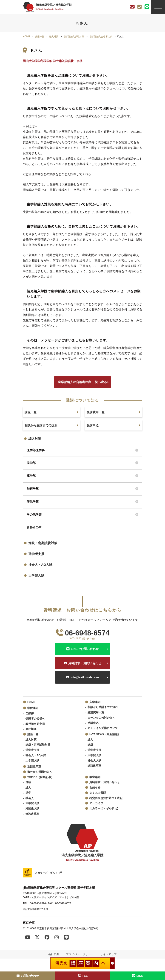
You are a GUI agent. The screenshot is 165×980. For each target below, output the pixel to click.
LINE (137, 976)
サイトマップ (108, 954)
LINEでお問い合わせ (85, 649)
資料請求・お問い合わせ (85, 663)
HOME (31, 702)
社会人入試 (94, 760)
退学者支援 (36, 554)
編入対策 (35, 439)
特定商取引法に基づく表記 (106, 798)
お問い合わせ (28, 976)
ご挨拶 (30, 713)
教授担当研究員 (35, 724)
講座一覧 (33, 734)
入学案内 (95, 702)
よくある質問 (98, 793)
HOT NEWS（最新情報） (105, 734)
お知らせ (95, 787)
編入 (90, 739)
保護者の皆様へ (35, 719)
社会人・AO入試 (40, 565)
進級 (90, 745)
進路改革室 (34, 766)
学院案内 (33, 708)
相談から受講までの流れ (103, 707)
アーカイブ (96, 803)
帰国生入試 (32, 808)
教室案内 (95, 777)
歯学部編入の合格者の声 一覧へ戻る (82, 382)
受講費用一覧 (96, 712)
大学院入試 (36, 576)
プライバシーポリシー (80, 954)
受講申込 (93, 723)
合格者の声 (34, 527)
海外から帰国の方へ (40, 772)
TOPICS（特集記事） (41, 777)
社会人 (30, 798)
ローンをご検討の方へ (101, 718)
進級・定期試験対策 (43, 543)
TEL (83, 976)
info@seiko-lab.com (85, 677)
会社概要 (31, 729)
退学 (28, 793)
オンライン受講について (103, 728)
